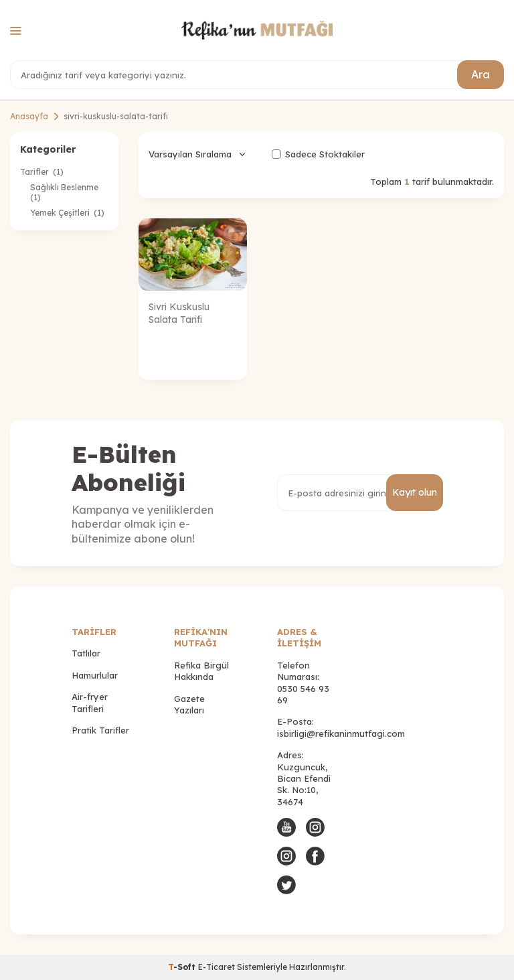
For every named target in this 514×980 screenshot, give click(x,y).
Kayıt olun (415, 492)
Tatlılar (86, 653)
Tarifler (42, 172)
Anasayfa (29, 116)
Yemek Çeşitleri (67, 213)
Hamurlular (95, 675)
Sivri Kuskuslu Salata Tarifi (179, 313)
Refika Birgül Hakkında (201, 671)
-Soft (183, 967)
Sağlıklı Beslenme (65, 192)
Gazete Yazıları (189, 704)
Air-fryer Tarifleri (90, 702)
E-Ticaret (217, 967)
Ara (481, 74)
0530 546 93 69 (303, 694)
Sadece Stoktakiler (318, 154)
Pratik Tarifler (100, 730)
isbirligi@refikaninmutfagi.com (341, 733)
